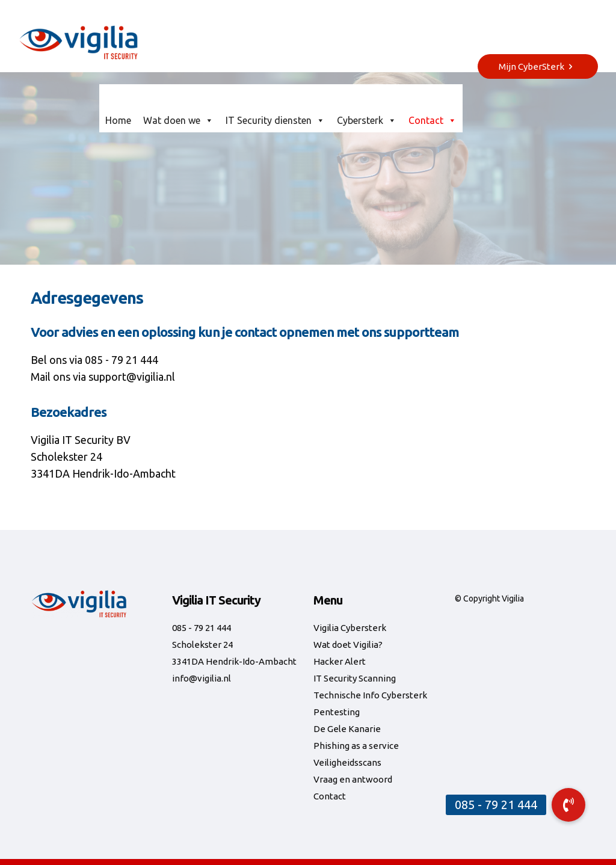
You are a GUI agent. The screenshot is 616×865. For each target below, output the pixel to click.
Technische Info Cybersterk (370, 695)
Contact (433, 120)
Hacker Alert (340, 661)
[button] (568, 805)
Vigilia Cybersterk (350, 628)
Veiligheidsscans (347, 762)
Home (118, 120)
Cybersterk (367, 120)
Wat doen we (178, 120)
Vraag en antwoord (353, 779)
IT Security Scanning (355, 678)
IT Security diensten (275, 120)
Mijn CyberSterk (538, 66)
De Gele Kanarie (347, 729)
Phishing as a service (356, 746)
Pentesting (337, 712)
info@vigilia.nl (202, 678)
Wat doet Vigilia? (348, 645)
